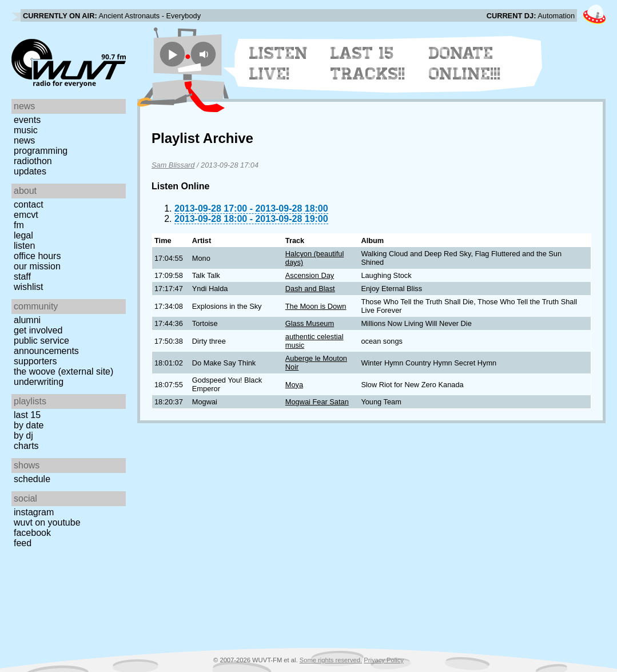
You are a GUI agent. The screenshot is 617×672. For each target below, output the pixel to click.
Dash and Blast (310, 289)
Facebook (32, 533)
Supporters (35, 361)
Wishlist (29, 287)
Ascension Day (310, 275)
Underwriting (39, 382)
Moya (294, 385)
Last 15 (27, 415)
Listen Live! (279, 63)
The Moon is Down (316, 306)
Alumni (27, 320)
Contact (29, 204)
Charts (26, 446)
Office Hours (37, 256)
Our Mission (37, 266)
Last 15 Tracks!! (368, 63)
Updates (30, 171)
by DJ (23, 436)
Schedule (32, 479)
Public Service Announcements (46, 346)
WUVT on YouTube (47, 522)
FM (19, 225)
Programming (41, 151)
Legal (23, 235)
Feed (23, 543)
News (24, 140)
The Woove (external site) (63, 371)
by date (29, 425)
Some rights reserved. (331, 660)
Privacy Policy (384, 660)
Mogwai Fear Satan (317, 402)
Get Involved (38, 330)
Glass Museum (310, 323)
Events (27, 120)
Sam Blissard (173, 165)
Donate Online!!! (465, 63)
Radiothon (33, 161)
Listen (24, 246)
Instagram (34, 512)
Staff (22, 277)
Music (26, 130)
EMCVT (26, 215)
